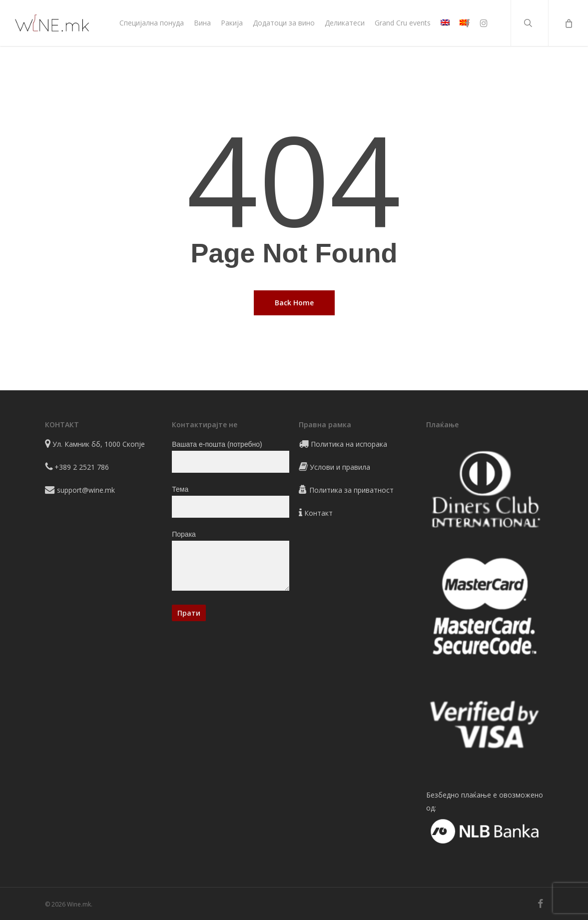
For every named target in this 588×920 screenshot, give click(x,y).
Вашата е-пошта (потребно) (230, 457)
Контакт (318, 513)
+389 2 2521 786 (82, 467)
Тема (230, 501)
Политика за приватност (351, 490)
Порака (230, 562)
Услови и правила (340, 467)
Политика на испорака (349, 444)
